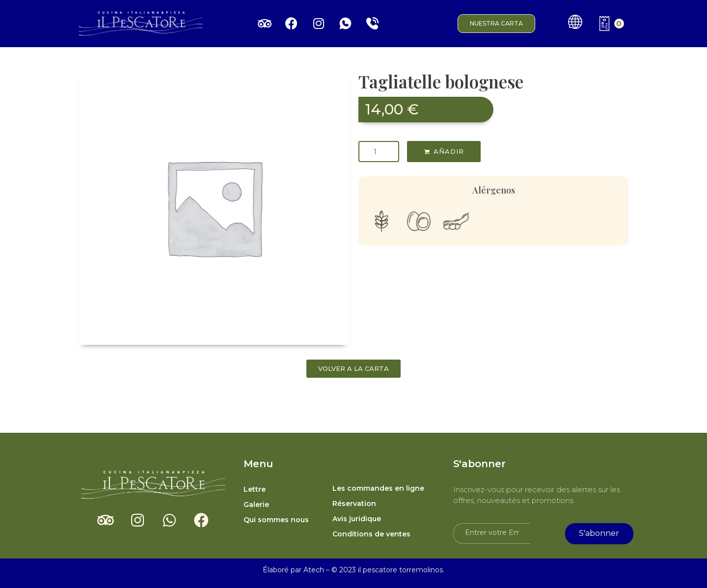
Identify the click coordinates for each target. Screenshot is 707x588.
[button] (496, 24)
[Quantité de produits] (379, 152)
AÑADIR (449, 151)
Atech (314, 570)
